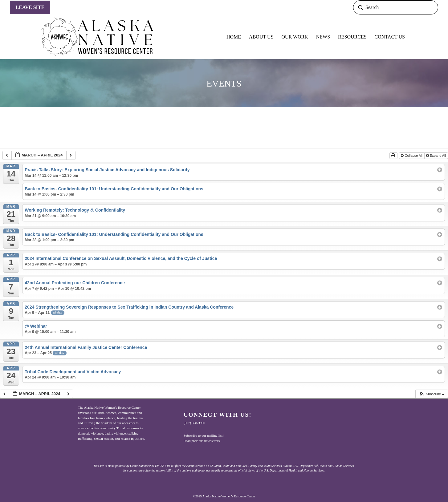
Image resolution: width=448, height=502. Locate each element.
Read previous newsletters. (202, 441)
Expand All (436, 156)
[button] (432, 394)
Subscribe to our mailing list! (204, 435)
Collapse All (412, 156)
